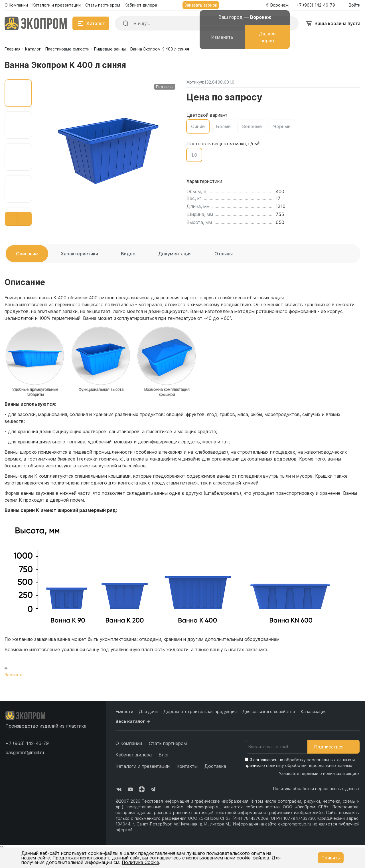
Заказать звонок (201, 5)
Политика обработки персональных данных (316, 789)
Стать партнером (168, 743)
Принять (331, 858)
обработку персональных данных (318, 760)
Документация (175, 254)
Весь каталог (134, 721)
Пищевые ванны (110, 49)
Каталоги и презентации (143, 766)
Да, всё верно (267, 37)
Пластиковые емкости (67, 49)
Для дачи (148, 711)
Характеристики (79, 254)
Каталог (33, 49)
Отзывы (224, 254)
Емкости (124, 711)
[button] (12, 219)
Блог (164, 755)
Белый (223, 126)
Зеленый (252, 126)
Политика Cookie (140, 862)
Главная (13, 49)
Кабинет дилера (134, 755)
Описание (27, 254)
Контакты (187, 766)
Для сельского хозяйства (269, 711)
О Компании (129, 743)
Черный (282, 126)
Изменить (222, 37)
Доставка (215, 766)
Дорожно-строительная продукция (200, 711)
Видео (128, 254)
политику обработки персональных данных (309, 765)
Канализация (314, 711)
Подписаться (333, 747)
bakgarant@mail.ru (25, 752)
